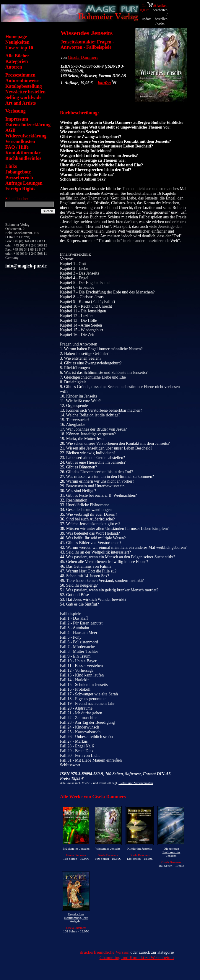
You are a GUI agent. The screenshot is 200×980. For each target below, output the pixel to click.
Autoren (14, 67)
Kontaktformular (23, 153)
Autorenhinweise (22, 81)
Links (11, 166)
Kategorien (17, 61)
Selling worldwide (23, 97)
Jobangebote (18, 172)
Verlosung (16, 111)
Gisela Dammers (83, 57)
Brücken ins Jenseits (76, 848)
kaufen (107, 83)
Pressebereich (19, 177)
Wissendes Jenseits (108, 848)
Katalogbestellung (24, 86)
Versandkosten (20, 141)
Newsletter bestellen (25, 92)
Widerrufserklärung (26, 136)
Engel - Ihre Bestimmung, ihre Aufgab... (76, 918)
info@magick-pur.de (26, 266)
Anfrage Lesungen (24, 183)
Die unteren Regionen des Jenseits (171, 852)
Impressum (17, 119)
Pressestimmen (20, 75)
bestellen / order (161, 21)
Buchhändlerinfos (23, 158)
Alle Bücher (17, 56)
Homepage (16, 36)
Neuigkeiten (17, 42)
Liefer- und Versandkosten (136, 783)
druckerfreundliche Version (105, 952)
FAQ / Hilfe (17, 147)
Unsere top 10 (19, 48)
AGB (10, 130)
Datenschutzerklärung (28, 125)
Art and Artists (21, 103)
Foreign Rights (20, 189)
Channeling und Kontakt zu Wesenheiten (137, 957)
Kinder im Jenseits (140, 848)
